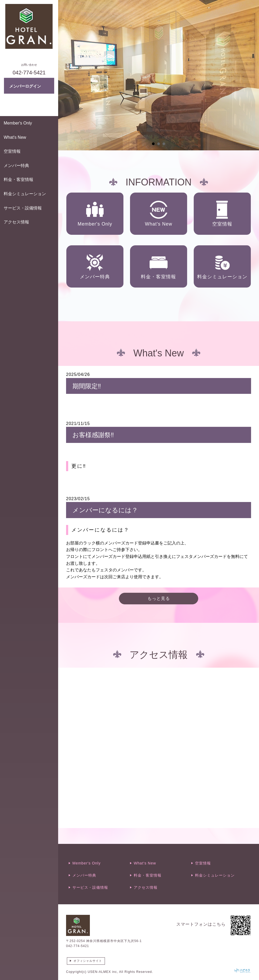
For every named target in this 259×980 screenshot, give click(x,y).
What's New (15, 137)
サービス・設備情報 (23, 208)
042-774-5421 (78, 946)
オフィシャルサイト (88, 961)
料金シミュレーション (25, 194)
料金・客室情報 (18, 180)
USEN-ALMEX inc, (103, 972)
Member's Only (18, 123)
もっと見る (159, 598)
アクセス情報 (16, 222)
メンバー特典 (16, 166)
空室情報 (12, 151)
